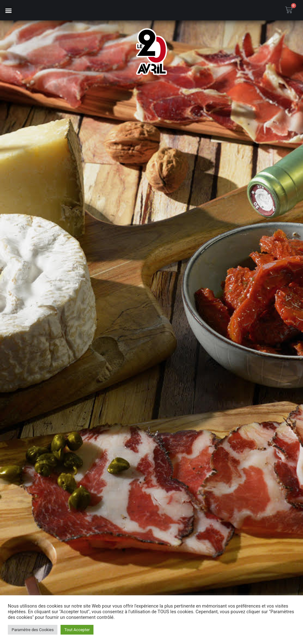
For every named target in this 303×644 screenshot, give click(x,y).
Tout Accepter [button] (77, 630)
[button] (8, 10)
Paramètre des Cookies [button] (33, 630)
